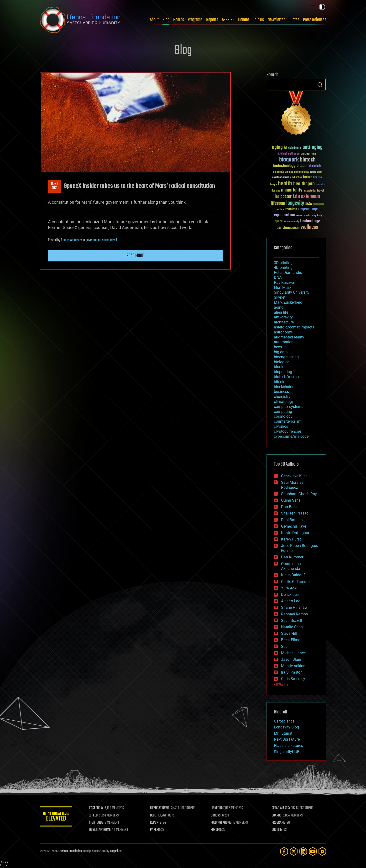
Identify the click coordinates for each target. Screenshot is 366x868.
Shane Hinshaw (294, 607)
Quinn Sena (291, 500)
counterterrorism (288, 421)
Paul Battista (292, 520)
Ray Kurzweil (285, 283)
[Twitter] (294, 851)
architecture (284, 322)
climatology (284, 402)
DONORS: (217, 816)
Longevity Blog (286, 727)
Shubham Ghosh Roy (299, 494)
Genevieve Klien (294, 476)
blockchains (284, 387)
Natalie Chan (292, 627)
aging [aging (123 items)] (277, 148)
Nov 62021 (55, 186)
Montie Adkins (293, 666)
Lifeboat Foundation (70, 851)
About (154, 20)
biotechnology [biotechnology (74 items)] (284, 166)
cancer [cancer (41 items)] (289, 172)
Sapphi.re (115, 851)
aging (279, 307)
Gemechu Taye (294, 526)
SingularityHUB (287, 752)
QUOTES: (277, 830)
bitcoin (280, 382)
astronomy (283, 332)
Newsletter (276, 20)
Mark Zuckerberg (288, 302)
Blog (166, 20)
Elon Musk (283, 288)
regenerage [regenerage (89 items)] (308, 209)
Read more (135, 256)
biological (282, 362)
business (281, 392)
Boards (179, 20)
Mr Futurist (283, 733)
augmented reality (289, 337)
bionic (279, 367)
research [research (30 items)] (301, 216)
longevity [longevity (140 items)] (295, 203)
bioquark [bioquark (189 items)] (289, 160)
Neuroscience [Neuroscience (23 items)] (319, 204)
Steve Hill (289, 633)
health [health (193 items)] (285, 184)
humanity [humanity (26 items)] (320, 185)
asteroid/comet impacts (294, 327)
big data (281, 352)
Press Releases (315, 20)
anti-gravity (283, 317)
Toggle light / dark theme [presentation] (322, 7)
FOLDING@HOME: (222, 823)
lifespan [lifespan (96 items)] (278, 203)
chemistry (282, 397)
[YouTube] (313, 851)
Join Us (258, 20)
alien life (281, 312)
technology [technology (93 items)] (310, 221)
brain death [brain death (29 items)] (278, 172)
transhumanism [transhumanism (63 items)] (288, 228)
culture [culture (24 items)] (313, 172)
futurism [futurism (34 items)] (318, 178)
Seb (284, 647)
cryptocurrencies (288, 431)
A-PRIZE (228, 20)
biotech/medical (288, 377)
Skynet (280, 297)
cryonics (281, 426)
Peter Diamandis (288, 273)
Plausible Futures (288, 746)
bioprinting (283, 372)
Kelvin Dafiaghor (295, 533)
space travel (110, 240)
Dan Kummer (292, 557)
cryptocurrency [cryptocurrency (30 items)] (302, 172)
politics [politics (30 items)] (280, 210)
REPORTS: (157, 823)
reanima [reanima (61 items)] (291, 209)
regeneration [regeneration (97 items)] (284, 215)
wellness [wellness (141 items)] (309, 227)
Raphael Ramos (294, 614)
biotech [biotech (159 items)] (308, 160)
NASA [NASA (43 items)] (309, 204)
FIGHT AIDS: (98, 823)
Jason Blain (291, 659)
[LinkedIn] (303, 851)
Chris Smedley (293, 679)
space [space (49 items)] (279, 221)
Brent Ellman (292, 640)
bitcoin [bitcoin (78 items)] (302, 166)
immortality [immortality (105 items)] (292, 190)
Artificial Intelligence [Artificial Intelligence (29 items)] (289, 154)
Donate (244, 20)
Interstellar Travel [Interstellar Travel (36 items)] (314, 191)
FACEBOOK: (97, 808)
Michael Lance (293, 653)
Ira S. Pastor (291, 672)
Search (320, 85)
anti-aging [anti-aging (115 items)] (313, 148)
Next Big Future (287, 739)
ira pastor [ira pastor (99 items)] (283, 197)
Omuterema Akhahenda (291, 566)
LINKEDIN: (217, 808)
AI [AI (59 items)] (285, 148)
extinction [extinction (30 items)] (297, 178)
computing (283, 412)
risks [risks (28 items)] (308, 216)
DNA (278, 278)
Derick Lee (290, 595)
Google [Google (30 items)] (273, 185)
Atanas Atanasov (71, 240)
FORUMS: (217, 830)
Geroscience (284, 721)
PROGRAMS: (279, 823)
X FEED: (95, 816)
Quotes (294, 20)
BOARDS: (277, 816)
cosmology (283, 416)
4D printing (283, 268)
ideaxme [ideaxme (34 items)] (275, 191)
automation (284, 342)
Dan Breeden (292, 507)
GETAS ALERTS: (281, 808)
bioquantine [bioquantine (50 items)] (308, 153)
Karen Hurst (291, 539)
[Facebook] (284, 851)
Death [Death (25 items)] (319, 172)
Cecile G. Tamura (295, 582)
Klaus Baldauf (293, 575)
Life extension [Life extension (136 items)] (306, 197)
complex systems (289, 407)
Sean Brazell (292, 621)
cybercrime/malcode (291, 436)
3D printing (283, 263)
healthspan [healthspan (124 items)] (304, 184)
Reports (212, 20)
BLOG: (154, 816)
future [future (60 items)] (308, 177)
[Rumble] (322, 851)
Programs (195, 20)
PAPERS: (156, 830)
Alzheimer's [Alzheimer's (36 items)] (295, 148)
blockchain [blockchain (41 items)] (315, 166)
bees (278, 347)
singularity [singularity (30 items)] (317, 216)
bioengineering (286, 357)
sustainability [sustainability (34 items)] (291, 222)
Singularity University (292, 292)
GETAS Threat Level (57, 817)
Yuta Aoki (289, 588)
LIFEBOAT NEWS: (161, 808)
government (93, 240)
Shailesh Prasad (295, 513)
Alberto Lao (291, 601)
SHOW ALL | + (281, 685)
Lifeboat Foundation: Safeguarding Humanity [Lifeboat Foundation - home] (80, 20)
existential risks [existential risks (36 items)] (281, 178)
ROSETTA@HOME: (101, 830)
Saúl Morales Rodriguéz (292, 485)
